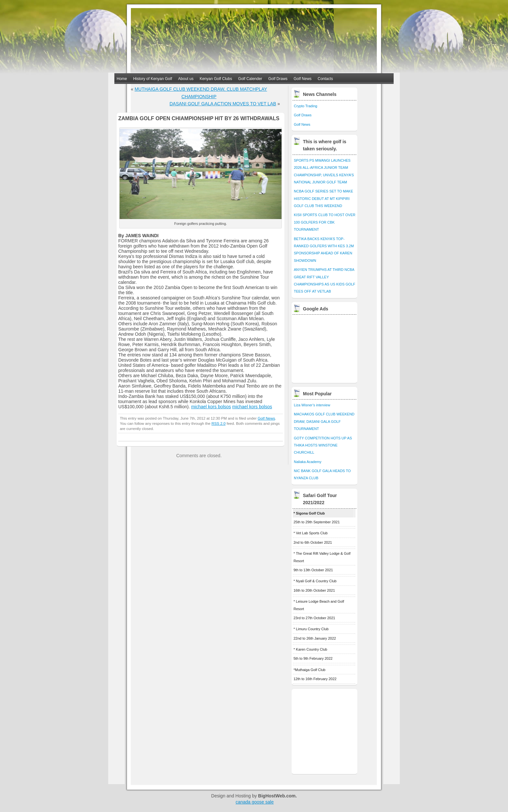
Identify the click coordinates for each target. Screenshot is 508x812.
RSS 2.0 (219, 423)
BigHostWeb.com (277, 796)
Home (122, 79)
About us (186, 79)
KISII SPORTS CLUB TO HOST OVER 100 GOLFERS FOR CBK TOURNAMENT (325, 222)
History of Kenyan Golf (153, 79)
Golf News (302, 79)
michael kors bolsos (211, 407)
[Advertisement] (325, 347)
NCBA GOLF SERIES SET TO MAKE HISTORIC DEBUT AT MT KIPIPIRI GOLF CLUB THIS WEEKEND (323, 198)
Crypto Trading (306, 106)
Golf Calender (250, 79)
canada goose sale (255, 802)
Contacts (325, 79)
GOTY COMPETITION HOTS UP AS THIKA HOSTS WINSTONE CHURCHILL (323, 445)
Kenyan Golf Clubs (216, 79)
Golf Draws (278, 79)
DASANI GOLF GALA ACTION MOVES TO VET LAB (223, 104)
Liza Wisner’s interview (312, 405)
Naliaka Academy (308, 462)
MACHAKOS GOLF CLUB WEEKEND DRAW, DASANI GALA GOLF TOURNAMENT (324, 421)
